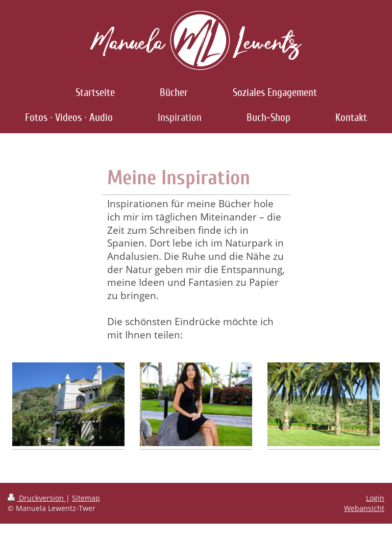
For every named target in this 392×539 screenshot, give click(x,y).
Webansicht (364, 508)
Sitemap (86, 498)
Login (375, 498)
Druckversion (37, 498)
